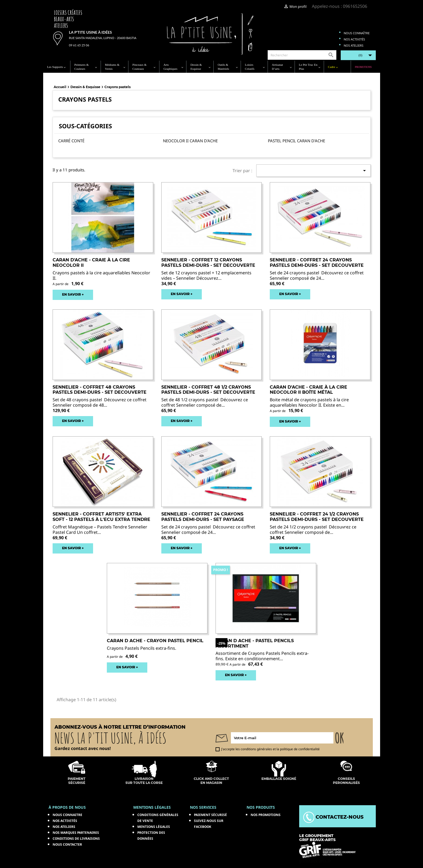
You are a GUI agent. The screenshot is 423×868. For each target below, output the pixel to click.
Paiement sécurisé (210, 815)
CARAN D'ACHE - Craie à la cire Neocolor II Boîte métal (308, 390)
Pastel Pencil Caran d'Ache (296, 141)
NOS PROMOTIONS (266, 815)
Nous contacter (67, 844)
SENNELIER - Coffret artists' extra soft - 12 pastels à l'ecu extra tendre (101, 517)
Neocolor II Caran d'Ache (190, 141)
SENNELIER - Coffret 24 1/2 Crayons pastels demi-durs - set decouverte (317, 517)
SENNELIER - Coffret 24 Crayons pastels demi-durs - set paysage (203, 517)
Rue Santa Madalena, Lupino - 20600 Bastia (103, 38)
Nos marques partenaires (76, 833)
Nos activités (354, 39)
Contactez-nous (333, 817)
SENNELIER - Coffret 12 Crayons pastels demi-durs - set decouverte (208, 263)
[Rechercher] (302, 55)
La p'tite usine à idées (91, 32)
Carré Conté (71, 141)
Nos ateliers (354, 45)
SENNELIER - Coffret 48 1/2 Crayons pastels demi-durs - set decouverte (208, 390)
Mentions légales (154, 827)
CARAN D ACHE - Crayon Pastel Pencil (155, 641)
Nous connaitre (67, 815)
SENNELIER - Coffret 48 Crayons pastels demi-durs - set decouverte (100, 390)
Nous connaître (357, 33)
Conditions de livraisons (76, 838)
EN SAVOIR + (73, 294)
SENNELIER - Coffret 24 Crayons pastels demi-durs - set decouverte (317, 263)
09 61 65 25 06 (79, 45)
